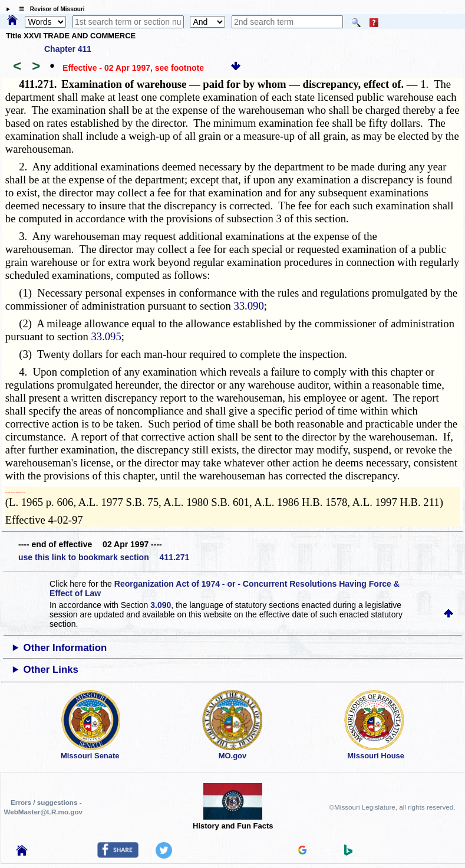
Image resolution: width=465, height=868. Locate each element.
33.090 (248, 306)
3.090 (161, 605)
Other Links (51, 670)
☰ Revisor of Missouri (49, 9)
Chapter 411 (68, 49)
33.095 (106, 336)
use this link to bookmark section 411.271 (104, 557)
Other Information (65, 648)
